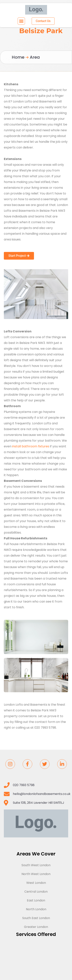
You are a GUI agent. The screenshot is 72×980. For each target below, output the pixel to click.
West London (36, 883)
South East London (36, 918)
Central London (36, 892)
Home (18, 57)
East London (36, 900)
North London (36, 909)
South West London (36, 865)
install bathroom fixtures (31, 446)
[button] (21, 21)
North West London (36, 874)
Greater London (36, 927)
